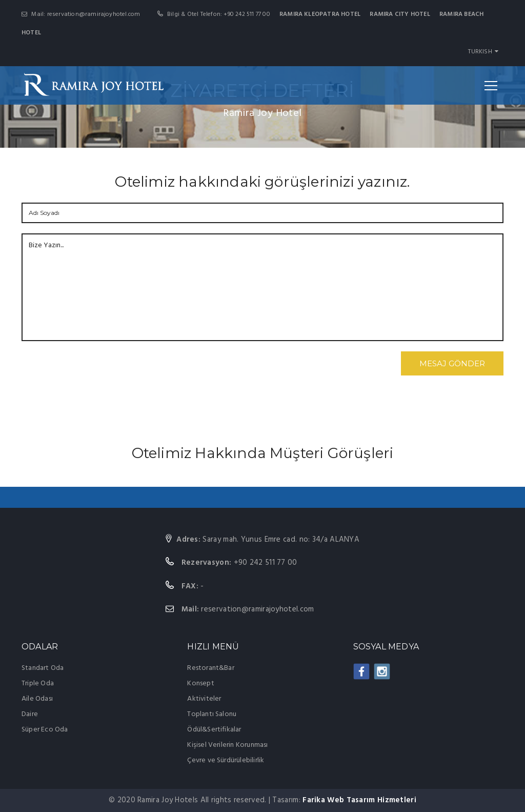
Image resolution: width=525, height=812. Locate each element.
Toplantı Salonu (212, 714)
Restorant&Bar (211, 668)
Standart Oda (43, 668)
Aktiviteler (204, 699)
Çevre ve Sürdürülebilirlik (226, 760)
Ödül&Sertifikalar (214, 730)
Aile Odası (37, 699)
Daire (30, 714)
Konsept (200, 684)
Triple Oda (38, 684)
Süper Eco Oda (45, 730)
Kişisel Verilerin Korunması (227, 745)
